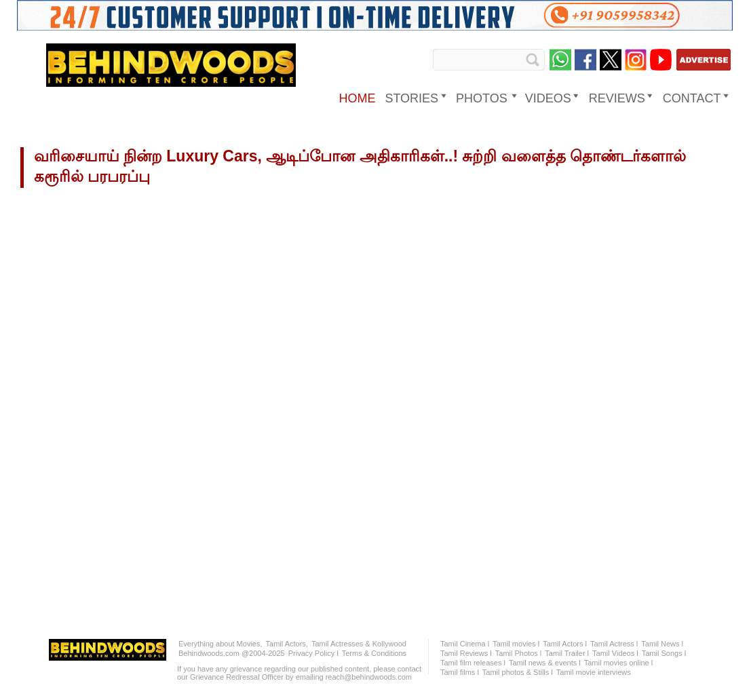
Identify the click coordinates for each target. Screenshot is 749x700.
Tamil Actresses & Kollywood (359, 644)
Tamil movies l (516, 644)
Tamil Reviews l (466, 653)
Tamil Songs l (664, 653)
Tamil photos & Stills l (518, 672)
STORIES (411, 98)
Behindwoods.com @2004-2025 (232, 653)
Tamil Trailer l (567, 653)
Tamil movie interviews (594, 672)
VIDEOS (548, 98)
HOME (357, 98)
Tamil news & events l (545, 663)
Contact (692, 98)
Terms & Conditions (374, 653)
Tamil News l (662, 644)
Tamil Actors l (565, 644)
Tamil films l (460, 672)
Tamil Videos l (615, 653)
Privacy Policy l (313, 653)
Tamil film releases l (473, 663)
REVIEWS (617, 98)
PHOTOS (482, 98)
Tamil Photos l (518, 653)
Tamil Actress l (614, 644)
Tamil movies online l (618, 663)
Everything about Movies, (220, 644)
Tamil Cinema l (465, 644)
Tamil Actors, (287, 644)
